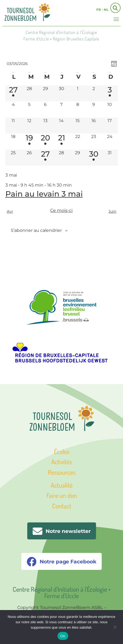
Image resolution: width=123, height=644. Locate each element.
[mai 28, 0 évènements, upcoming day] (61, 158)
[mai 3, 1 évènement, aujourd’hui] (110, 94)
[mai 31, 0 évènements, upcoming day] (110, 158)
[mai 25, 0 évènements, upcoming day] (13, 158)
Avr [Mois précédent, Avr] (10, 211)
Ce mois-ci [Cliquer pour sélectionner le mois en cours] (61, 210)
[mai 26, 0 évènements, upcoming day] (29, 158)
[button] (116, 19)
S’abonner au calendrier (36, 230)
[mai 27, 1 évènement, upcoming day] (46, 158)
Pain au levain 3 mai (44, 194)
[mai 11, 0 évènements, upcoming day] (13, 126)
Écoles (62, 451)
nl (106, 10)
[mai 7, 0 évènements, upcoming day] (61, 109)
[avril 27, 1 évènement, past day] (13, 94)
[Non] (115, 626)
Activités (62, 462)
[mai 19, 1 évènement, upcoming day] (29, 142)
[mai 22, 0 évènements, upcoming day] (78, 142)
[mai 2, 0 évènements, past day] (94, 94)
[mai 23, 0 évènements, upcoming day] (94, 142)
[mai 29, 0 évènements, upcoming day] (78, 158)
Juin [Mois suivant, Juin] (112, 211)
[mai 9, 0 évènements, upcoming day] (94, 109)
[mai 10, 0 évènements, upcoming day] (110, 109)
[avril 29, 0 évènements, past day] (46, 94)
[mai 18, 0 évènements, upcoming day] (13, 142)
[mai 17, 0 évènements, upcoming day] (110, 126)
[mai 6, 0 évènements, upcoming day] (46, 109)
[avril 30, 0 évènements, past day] (61, 94)
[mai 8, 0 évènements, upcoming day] (78, 109)
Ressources (62, 472)
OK (63, 636)
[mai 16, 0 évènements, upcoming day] (94, 126)
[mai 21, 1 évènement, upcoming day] (61, 142)
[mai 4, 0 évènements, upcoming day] (13, 109)
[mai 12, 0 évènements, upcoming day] (29, 126)
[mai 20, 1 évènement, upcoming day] (46, 142)
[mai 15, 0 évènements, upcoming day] (78, 126)
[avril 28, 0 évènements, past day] (29, 94)
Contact (62, 506)
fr (99, 10)
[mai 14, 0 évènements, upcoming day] (61, 126)
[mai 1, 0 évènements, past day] (78, 94)
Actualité (62, 485)
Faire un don (62, 495)
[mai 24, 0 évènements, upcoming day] (110, 142)
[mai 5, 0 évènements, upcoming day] (29, 109)
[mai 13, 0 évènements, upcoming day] (46, 126)
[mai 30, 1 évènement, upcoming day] (94, 158)
